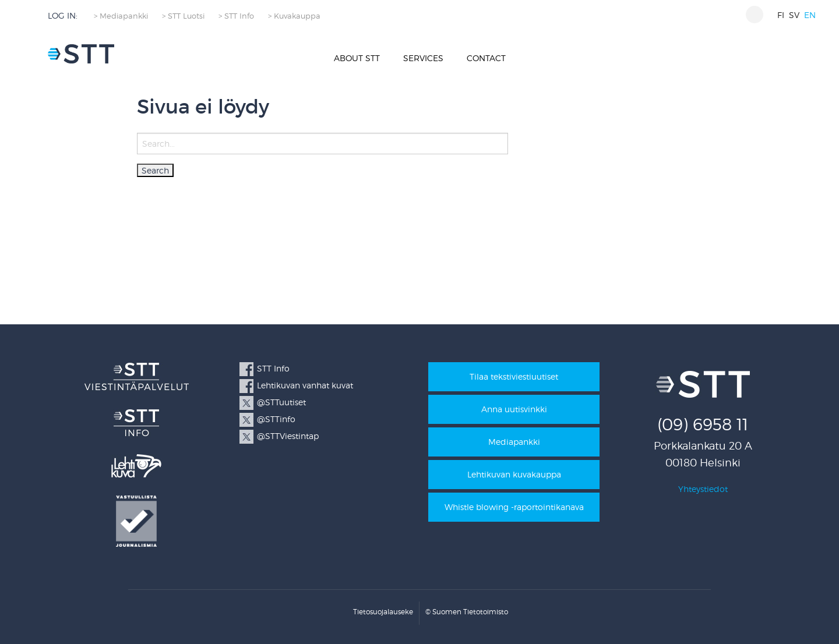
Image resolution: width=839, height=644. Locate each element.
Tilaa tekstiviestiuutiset (514, 376)
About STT (357, 58)
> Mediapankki (121, 16)
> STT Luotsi (183, 16)
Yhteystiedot (703, 489)
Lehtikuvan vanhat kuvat (305, 385)
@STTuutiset (281, 402)
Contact (486, 58)
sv (794, 15)
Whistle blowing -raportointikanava (514, 507)
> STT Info (236, 16)
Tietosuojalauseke (383, 612)
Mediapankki (514, 442)
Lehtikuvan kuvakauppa (514, 474)
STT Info (273, 368)
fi (781, 15)
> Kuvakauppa (294, 16)
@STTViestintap (288, 436)
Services (423, 58)
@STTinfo (276, 419)
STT (81, 54)
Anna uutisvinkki (514, 409)
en (810, 15)
